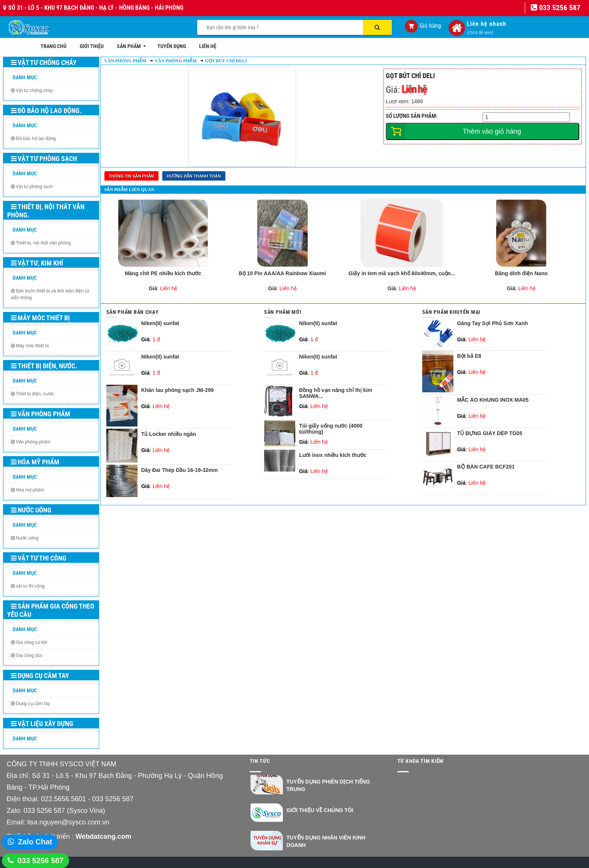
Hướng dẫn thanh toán (194, 176)
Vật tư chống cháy (44, 63)
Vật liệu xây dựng (42, 724)
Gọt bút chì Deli (226, 61)
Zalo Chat (35, 842)
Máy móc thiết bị (40, 318)
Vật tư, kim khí (37, 263)
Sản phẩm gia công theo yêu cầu (51, 610)
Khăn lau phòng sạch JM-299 (177, 390)
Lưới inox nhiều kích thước (333, 455)
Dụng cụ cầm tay (40, 676)
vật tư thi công (30, 586)
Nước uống (31, 510)
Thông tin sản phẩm (131, 176)
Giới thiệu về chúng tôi (320, 810)
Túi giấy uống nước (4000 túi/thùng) (331, 429)
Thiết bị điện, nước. (44, 366)
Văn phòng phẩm (41, 414)
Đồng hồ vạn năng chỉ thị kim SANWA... (336, 393)
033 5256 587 (41, 860)
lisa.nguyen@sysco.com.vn (68, 822)
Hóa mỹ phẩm (35, 462)
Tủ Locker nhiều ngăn (169, 434)
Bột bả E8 (469, 356)
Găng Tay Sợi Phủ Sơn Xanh (493, 323)
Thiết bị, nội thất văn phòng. (46, 211)
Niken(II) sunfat (160, 323)
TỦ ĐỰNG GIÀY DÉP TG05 (490, 433)
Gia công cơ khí (32, 642)
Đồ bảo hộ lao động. (46, 111)
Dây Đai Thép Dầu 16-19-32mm (180, 470)
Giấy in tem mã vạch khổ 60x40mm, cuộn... (402, 273)
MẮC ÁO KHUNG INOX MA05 (493, 400)
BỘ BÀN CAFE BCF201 (486, 467)
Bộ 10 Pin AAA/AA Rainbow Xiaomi (283, 273)
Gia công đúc (29, 656)
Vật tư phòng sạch (44, 159)
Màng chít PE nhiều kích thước (163, 273)
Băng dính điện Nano (521, 273)
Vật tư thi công (39, 558)
